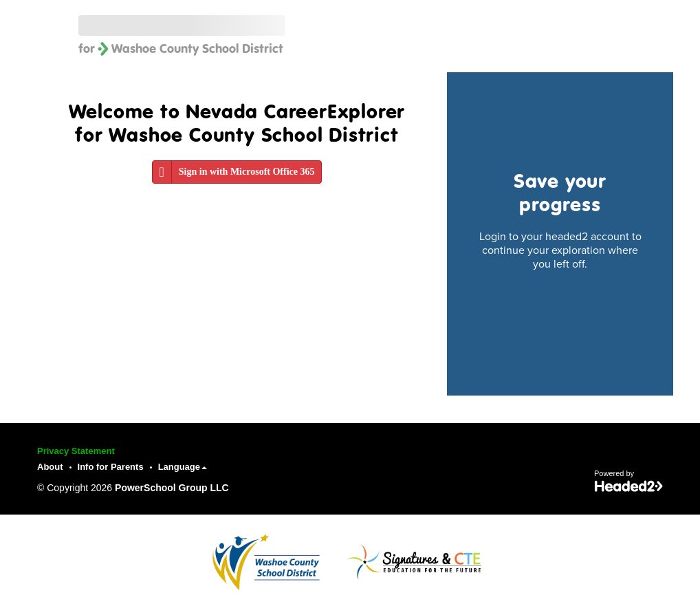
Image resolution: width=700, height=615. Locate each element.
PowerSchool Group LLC (172, 488)
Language (183, 467)
